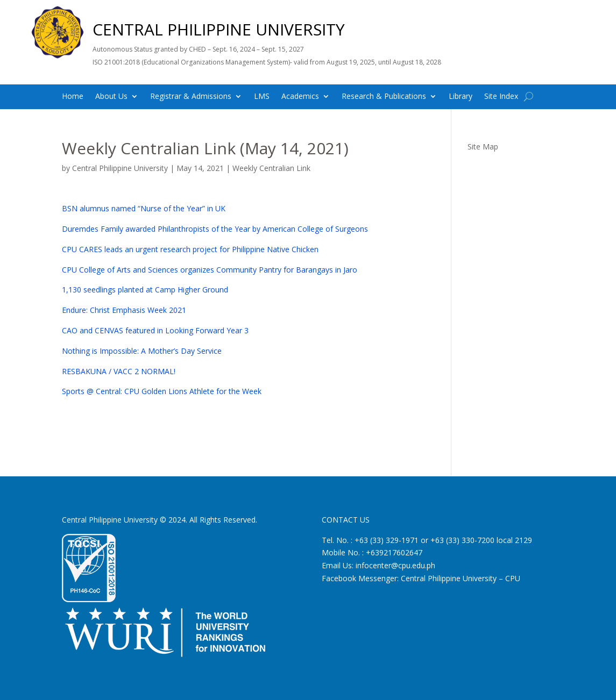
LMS (262, 97)
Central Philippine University (120, 168)
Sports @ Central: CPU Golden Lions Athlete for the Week (162, 391)
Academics (300, 97)
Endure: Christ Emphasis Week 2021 (124, 310)
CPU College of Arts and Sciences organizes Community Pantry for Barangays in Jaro (210, 270)
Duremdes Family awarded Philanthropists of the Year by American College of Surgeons (215, 229)
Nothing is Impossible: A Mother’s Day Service (142, 351)
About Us (111, 97)
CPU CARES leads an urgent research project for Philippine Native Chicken (190, 249)
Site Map (483, 147)
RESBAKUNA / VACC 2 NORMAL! (119, 371)
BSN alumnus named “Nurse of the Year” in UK (144, 208)
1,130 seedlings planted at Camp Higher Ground (145, 290)
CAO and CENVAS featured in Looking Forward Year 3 (155, 330)
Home (73, 97)
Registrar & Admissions (191, 97)
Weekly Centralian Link (271, 168)
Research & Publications (384, 97)
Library (461, 97)
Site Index (501, 97)
